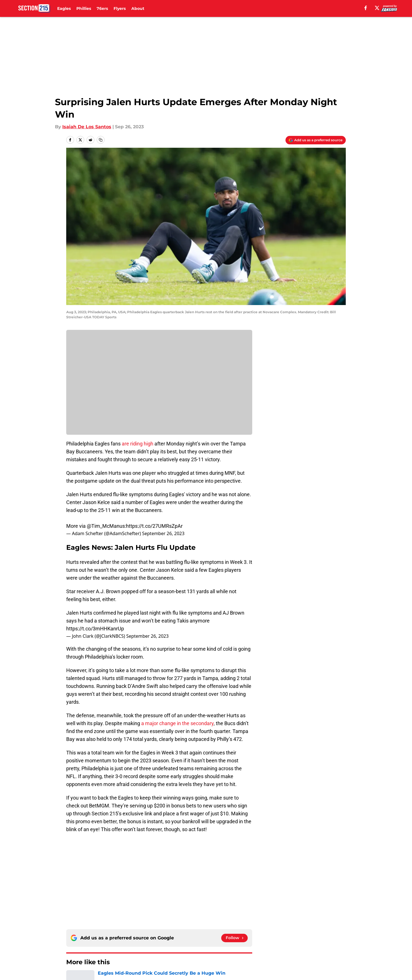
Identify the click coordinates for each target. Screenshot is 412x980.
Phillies (84, 8)
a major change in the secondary (177, 723)
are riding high (138, 444)
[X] (377, 8)
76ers (102, 8)
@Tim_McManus (106, 526)
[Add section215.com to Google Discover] (316, 140)
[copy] (101, 140)
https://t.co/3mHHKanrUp (95, 629)
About (138, 8)
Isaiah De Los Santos (87, 127)
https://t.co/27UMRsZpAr (154, 526)
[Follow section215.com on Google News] (234, 938)
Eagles (64, 8)
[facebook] (366, 8)
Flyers (120, 8)
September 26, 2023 (163, 533)
